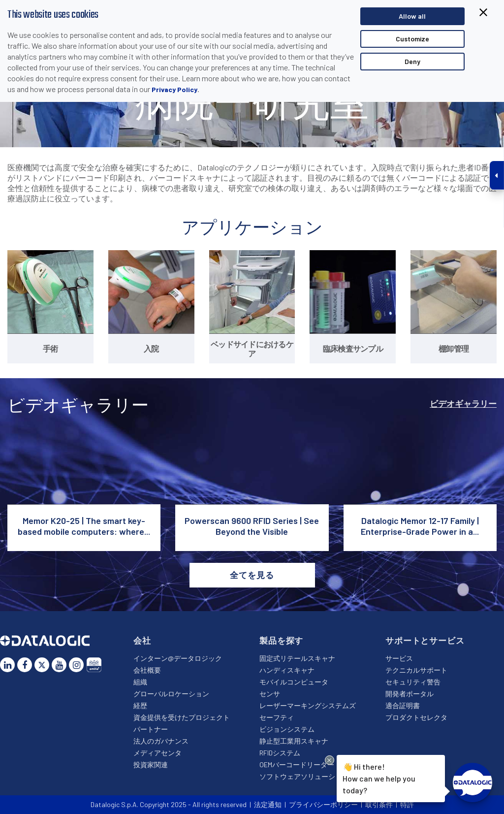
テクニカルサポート (416, 670)
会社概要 (147, 670)
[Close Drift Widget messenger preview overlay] (330, 760)
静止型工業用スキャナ (294, 741)
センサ (270, 694)
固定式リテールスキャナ (297, 658)
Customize (412, 39)
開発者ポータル (409, 694)
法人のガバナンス (161, 741)
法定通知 (268, 804)
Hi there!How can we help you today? (379, 777)
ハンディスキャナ (287, 670)
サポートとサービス (425, 640)
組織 (140, 682)
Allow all (412, 16)
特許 (407, 804)
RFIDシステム (280, 753)
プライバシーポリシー (323, 804)
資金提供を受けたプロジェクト (182, 717)
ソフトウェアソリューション (304, 776)
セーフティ (277, 717)
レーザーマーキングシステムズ (308, 705)
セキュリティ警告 (413, 682)
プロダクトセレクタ (416, 717)
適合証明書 (403, 705)
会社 (142, 640)
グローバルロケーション (171, 694)
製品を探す (281, 640)
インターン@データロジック (178, 658)
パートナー (151, 729)
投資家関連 (151, 765)
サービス (399, 658)
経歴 (140, 705)
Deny (412, 61)
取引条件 (379, 804)
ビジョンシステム (287, 729)
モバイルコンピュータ (294, 682)
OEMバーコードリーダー (297, 765)
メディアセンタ (157, 753)
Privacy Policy (174, 89)
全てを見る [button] (252, 575)
